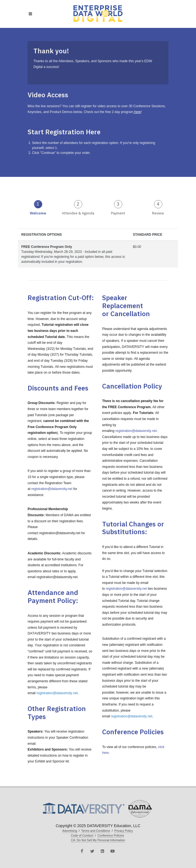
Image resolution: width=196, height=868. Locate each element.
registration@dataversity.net (52, 489)
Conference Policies (111, 835)
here (137, 112)
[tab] (38, 207)
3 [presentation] (118, 204)
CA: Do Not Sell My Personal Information (98, 840)
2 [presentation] (78, 204)
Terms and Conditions (96, 831)
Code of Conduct (82, 835)
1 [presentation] (38, 204)
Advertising (70, 831)
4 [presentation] (158, 204)
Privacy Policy (124, 831)
